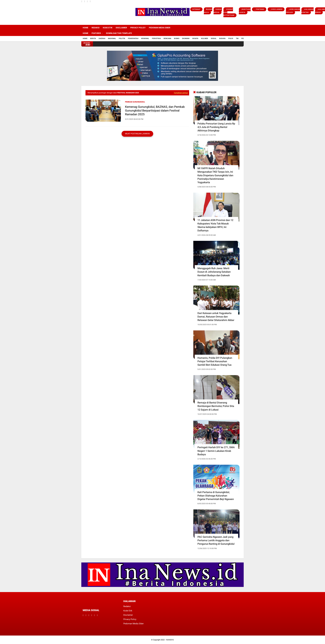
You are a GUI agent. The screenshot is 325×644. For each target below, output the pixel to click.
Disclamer (128, 615)
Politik (122, 38)
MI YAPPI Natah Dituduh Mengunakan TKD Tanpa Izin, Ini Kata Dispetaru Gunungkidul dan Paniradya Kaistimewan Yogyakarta (215, 175)
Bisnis (177, 38)
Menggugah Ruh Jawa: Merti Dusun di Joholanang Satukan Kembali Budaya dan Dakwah (214, 272)
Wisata (195, 38)
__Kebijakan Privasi (293, 11)
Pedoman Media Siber (160, 28)
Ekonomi (186, 38)
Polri (231, 38)
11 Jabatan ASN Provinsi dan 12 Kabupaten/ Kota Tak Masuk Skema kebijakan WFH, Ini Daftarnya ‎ (215, 225)
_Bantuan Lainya (245, 11)
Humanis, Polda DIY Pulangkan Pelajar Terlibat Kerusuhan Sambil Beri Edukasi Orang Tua (215, 361)
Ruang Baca (208, 11)
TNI (237, 38)
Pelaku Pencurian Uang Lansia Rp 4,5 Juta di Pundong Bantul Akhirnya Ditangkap (216, 127)
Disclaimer (121, 28)
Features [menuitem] (96, 33)
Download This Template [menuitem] (119, 33)
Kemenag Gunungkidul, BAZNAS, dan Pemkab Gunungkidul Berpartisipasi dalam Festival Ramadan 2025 (155, 111)
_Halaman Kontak (308, 11)
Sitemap (196, 9)
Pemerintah (133, 38)
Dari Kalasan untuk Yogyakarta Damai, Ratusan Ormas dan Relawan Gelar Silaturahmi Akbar (216, 317)
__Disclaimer (276, 9)
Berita (93, 38)
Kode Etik (108, 28)
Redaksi (96, 28)
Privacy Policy (138, 28)
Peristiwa (156, 38)
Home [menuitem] (85, 33)
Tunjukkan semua (181, 93)
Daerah (102, 38)
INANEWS (170, 640)
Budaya (222, 38)
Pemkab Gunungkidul (135, 102)
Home (85, 28)
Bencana (167, 38)
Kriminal (145, 38)
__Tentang (259, 9)
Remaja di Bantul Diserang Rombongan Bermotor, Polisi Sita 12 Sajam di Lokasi (216, 406)
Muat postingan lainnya (137, 134)
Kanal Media (218, 11)
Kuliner (205, 38)
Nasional (112, 38)
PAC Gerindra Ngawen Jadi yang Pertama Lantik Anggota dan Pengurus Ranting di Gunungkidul (216, 540)
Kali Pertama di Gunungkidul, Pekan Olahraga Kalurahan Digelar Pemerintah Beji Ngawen (216, 496)
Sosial (214, 38)
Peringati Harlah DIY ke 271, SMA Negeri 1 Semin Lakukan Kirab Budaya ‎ (216, 451)
